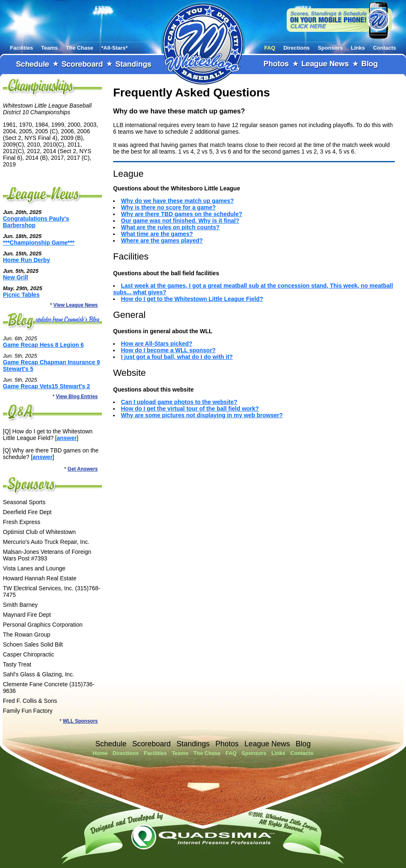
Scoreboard (82, 65)
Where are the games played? (162, 240)
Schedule (33, 65)
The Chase (80, 48)
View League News (76, 305)
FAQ (270, 48)
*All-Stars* (115, 48)
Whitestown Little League (203, 43)
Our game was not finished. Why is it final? (180, 221)
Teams (49, 48)
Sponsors (330, 48)
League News (326, 65)
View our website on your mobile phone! (339, 20)
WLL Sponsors (80, 721)
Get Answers (83, 469)
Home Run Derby (27, 260)
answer (67, 438)
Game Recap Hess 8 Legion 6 (43, 345)
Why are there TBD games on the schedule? (182, 214)
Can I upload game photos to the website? (179, 402)
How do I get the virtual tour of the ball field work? (190, 409)
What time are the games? (157, 234)
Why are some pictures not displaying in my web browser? (202, 415)
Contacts (384, 48)
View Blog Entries (77, 397)
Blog (370, 65)
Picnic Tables (21, 295)
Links (358, 48)
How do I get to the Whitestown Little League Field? (192, 299)
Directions (297, 48)
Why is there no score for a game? (168, 207)
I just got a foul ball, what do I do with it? (177, 357)
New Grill (16, 277)
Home (100, 753)
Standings (134, 65)
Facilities (22, 48)
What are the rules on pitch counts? (170, 227)
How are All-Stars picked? (157, 344)
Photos (277, 65)
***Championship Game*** (39, 243)
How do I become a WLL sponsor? (168, 350)
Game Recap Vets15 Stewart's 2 (46, 386)
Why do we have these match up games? (177, 201)
